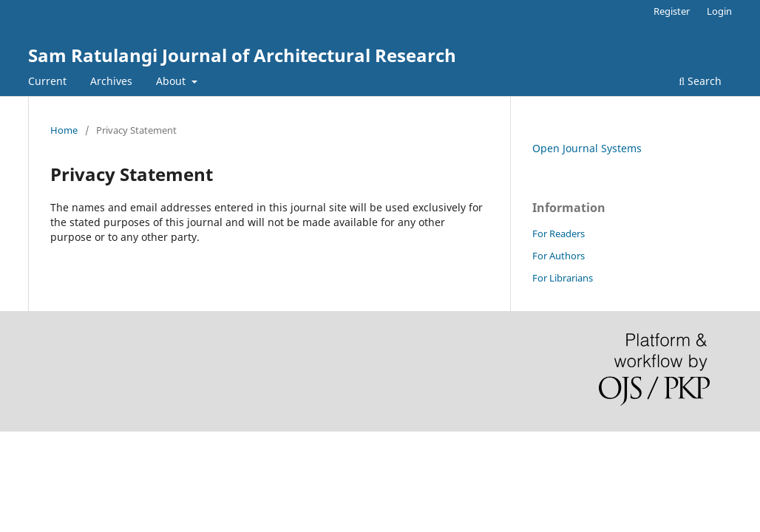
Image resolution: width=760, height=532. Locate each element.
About (172, 81)
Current (47, 81)
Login (719, 11)
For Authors (559, 256)
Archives (111, 81)
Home (64, 130)
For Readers (559, 233)
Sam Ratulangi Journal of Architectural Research (242, 55)
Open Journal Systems (587, 148)
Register (672, 11)
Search (700, 81)
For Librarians (563, 278)
